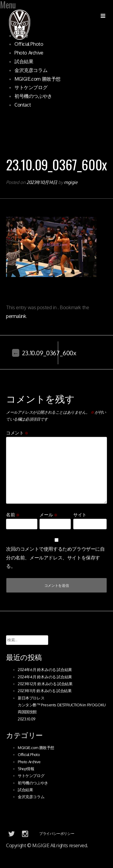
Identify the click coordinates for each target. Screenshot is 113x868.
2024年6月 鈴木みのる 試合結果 (45, 670)
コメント (17, 433)
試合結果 (24, 61)
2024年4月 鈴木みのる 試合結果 (45, 677)
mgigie (71, 182)
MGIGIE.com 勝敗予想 (38, 79)
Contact (23, 105)
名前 (13, 515)
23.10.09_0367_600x (44, 353)
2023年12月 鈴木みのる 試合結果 (45, 684)
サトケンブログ (31, 87)
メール (48, 515)
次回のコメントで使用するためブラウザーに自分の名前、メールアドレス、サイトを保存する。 (55, 558)
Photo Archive (29, 53)
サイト (80, 515)
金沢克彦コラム (31, 70)
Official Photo (29, 44)
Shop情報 (26, 769)
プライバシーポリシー (57, 834)
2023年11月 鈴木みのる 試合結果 (45, 691)
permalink (16, 316)
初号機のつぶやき (33, 96)
